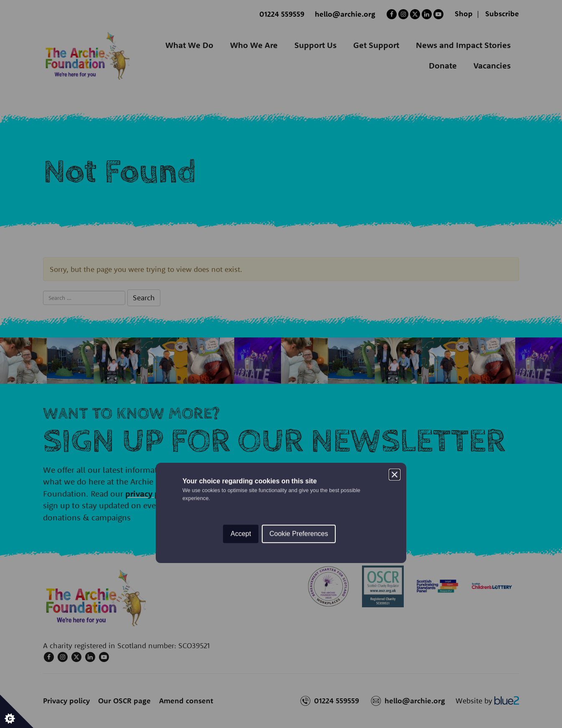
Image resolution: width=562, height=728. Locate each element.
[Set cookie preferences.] (17, 711)
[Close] (395, 326)
